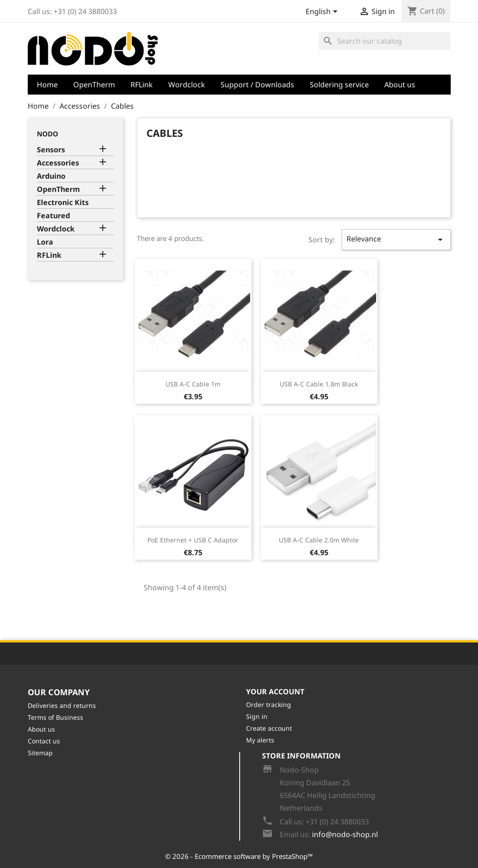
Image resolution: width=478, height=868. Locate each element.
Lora (45, 242)
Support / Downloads (257, 85)
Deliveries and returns (62, 705)
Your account (275, 692)
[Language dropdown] (323, 12)
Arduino (51, 176)
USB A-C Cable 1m (193, 384)
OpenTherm (94, 85)
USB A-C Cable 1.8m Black (319, 384)
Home (47, 85)
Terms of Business (55, 717)
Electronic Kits (63, 203)
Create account (269, 728)
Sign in (257, 716)
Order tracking (269, 705)
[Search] (385, 41)
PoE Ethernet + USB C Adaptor (193, 540)
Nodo (48, 134)
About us (400, 85)
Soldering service (339, 85)
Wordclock (187, 85)
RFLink (142, 85)
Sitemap (40, 753)
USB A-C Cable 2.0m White (319, 540)
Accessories (58, 163)
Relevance (396, 239)
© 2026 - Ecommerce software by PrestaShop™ (239, 856)
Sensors (51, 150)
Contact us (44, 741)
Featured (53, 216)
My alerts (260, 740)
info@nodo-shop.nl (345, 834)
